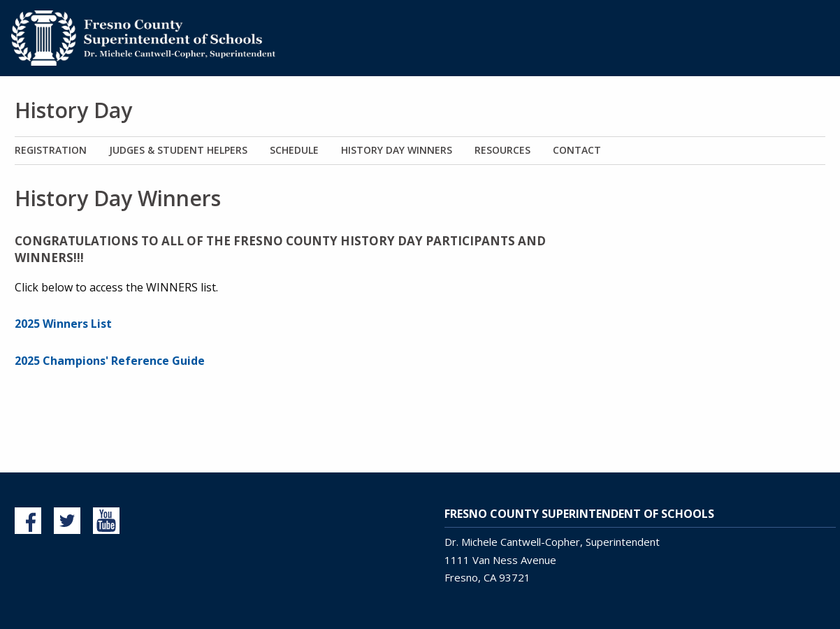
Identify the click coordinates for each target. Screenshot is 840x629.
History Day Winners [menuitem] (397, 150)
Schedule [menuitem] (294, 150)
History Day (73, 110)
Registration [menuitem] (51, 150)
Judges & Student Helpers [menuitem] (178, 150)
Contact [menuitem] (577, 150)
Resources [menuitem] (502, 150)
